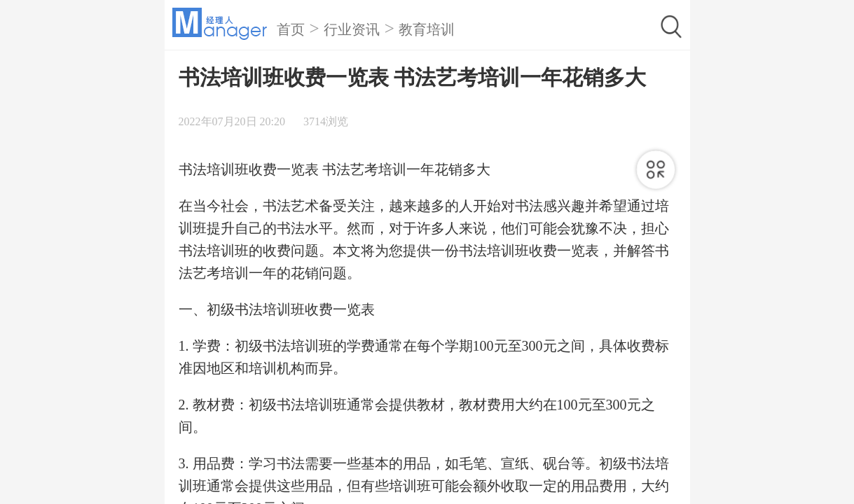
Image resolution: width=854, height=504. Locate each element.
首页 (291, 29)
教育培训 (427, 29)
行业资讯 (352, 29)
